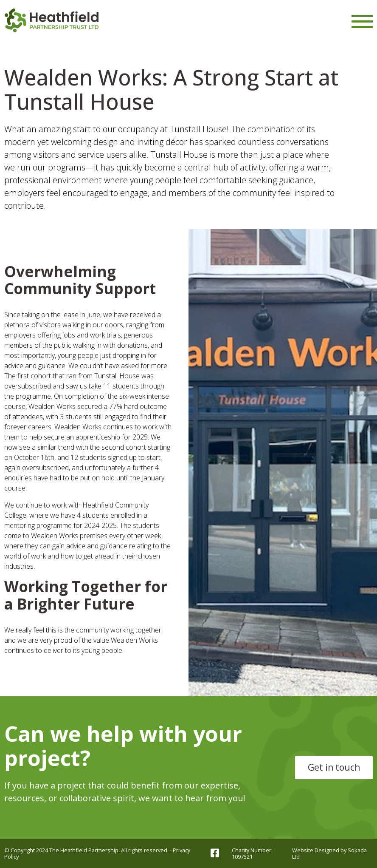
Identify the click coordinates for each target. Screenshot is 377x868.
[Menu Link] (362, 21)
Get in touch (334, 767)
